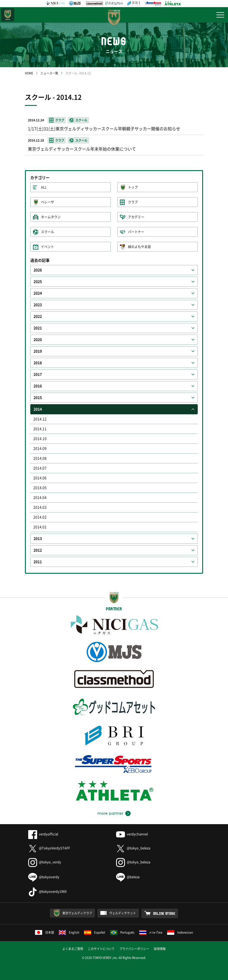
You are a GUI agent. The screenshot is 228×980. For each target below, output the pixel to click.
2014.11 (40, 429)
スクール (47, 232)
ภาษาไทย (151, 932)
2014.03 (40, 507)
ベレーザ (47, 202)
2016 (38, 386)
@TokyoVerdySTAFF (49, 848)
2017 (38, 374)
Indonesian (180, 932)
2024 (38, 293)
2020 (38, 340)
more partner (110, 813)
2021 (38, 328)
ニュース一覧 (49, 73)
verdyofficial (43, 834)
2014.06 (40, 478)
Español (95, 932)
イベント (47, 247)
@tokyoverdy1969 (47, 892)
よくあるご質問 (73, 949)
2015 (38, 398)
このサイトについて (101, 949)
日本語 (45, 932)
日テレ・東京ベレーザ (8, 15)
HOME (29, 73)
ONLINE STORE (164, 913)
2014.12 (40, 419)
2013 (38, 539)
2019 (38, 351)
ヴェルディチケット (123, 913)
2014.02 (40, 517)
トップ (133, 187)
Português (122, 932)
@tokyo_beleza (133, 848)
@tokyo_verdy (45, 862)
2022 (38, 316)
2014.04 (40, 498)
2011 (38, 562)
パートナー (136, 232)
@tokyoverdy (44, 877)
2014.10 (40, 439)
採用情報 (160, 949)
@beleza (128, 877)
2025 (38, 282)
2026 (38, 270)
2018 (38, 363)
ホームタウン (51, 217)
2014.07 (40, 468)
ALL (44, 187)
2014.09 (40, 449)
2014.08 (40, 458)
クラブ (133, 202)
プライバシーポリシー (134, 949)
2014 (38, 409)
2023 (38, 305)
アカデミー (136, 217)
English (69, 932)
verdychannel (132, 834)
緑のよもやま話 (139, 247)
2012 (38, 550)
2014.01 (40, 527)
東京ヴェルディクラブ (77, 913)
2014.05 (40, 488)
